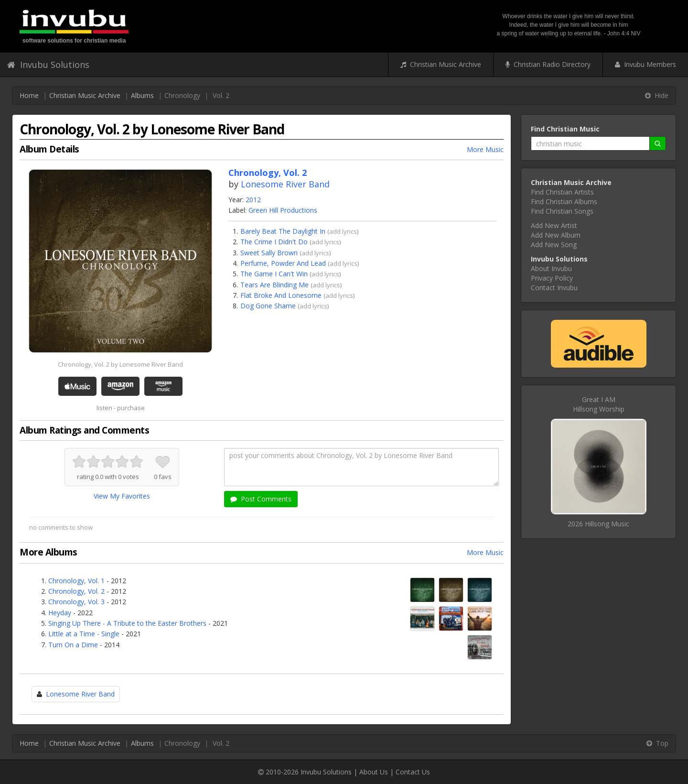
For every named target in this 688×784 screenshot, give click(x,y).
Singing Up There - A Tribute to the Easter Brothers (127, 623)
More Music (485, 149)
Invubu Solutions (48, 65)
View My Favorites (122, 496)
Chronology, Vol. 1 (76, 581)
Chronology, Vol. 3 (76, 602)
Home (29, 95)
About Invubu (551, 268)
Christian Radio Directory (548, 64)
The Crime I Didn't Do (274, 242)
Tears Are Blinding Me (274, 285)
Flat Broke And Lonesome (281, 295)
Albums (142, 95)
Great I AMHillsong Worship (599, 404)
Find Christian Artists (562, 192)
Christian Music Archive (441, 64)
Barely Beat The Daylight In (283, 231)
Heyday (60, 613)
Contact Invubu (554, 288)
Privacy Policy (552, 278)
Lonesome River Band (285, 184)
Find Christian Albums (564, 201)
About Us (374, 772)
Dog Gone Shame (268, 306)
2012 (253, 200)
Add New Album (556, 235)
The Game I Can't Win (274, 274)
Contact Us (413, 772)
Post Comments (261, 499)
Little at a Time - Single (84, 634)
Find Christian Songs (562, 211)
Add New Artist (554, 225)
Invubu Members (645, 64)
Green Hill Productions (283, 210)
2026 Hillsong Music (598, 524)
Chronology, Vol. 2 (76, 591)
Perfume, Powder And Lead (283, 263)
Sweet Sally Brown (269, 253)
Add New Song (554, 245)
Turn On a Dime (73, 645)
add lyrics (343, 231)
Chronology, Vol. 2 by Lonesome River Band (120, 364)
